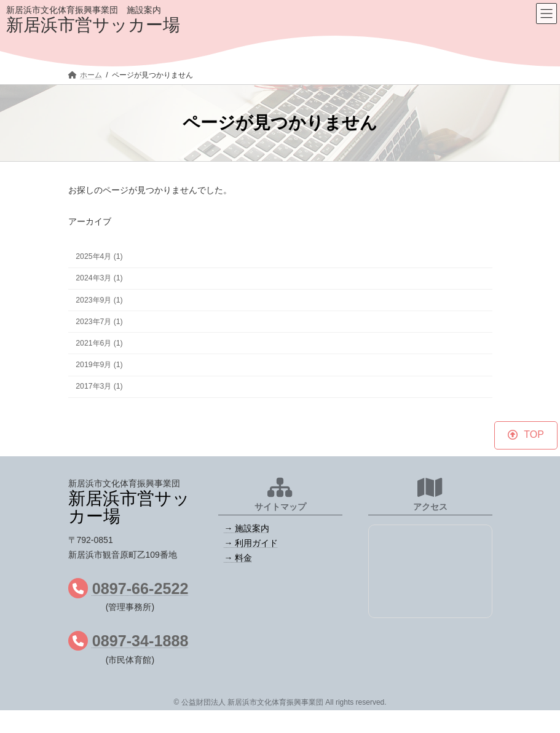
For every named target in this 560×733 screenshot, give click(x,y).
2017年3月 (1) (99, 387)
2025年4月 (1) (99, 257)
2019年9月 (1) (99, 365)
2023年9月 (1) (99, 300)
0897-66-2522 (140, 588)
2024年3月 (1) (99, 279)
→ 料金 (239, 558)
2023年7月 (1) (99, 322)
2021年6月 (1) (99, 343)
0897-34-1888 (140, 641)
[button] (526, 435)
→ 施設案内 (247, 528)
